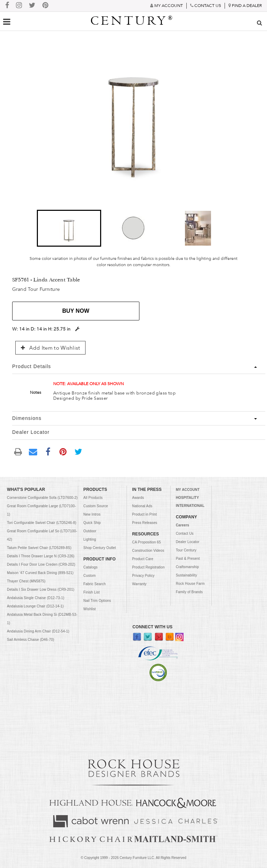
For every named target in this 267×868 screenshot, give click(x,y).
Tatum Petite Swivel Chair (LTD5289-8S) (39, 548)
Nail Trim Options (97, 601)
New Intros (92, 514)
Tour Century (186, 550)
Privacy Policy (143, 576)
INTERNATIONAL (190, 506)
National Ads (142, 506)
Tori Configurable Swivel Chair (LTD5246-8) (42, 523)
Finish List (92, 592)
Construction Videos (148, 551)
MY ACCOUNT (188, 490)
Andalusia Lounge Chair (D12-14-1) (35, 606)
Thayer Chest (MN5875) (26, 581)
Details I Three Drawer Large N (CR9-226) (41, 556)
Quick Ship (92, 523)
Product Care (143, 559)
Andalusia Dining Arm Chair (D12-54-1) (38, 631)
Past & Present (188, 559)
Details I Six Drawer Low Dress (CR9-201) (41, 590)
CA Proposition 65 (147, 542)
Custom (90, 576)
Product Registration (148, 567)
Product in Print (144, 514)
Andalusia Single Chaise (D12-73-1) (36, 598)
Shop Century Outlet (100, 548)
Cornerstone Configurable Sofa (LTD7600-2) (42, 498)
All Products (93, 498)
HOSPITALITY (188, 498)
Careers (183, 525)
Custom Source (96, 506)
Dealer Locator (188, 542)
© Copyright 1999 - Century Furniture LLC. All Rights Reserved (133, 858)
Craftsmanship (188, 567)
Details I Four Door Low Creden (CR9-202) (41, 564)
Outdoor (90, 531)
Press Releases (145, 523)
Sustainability (187, 575)
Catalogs (91, 567)
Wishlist (90, 609)
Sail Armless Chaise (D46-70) (31, 640)
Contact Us (185, 533)
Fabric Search (95, 584)
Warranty (139, 584)
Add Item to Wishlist (50, 348)
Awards (138, 498)
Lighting (90, 539)
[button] (69, 228)
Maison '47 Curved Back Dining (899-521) (40, 573)
